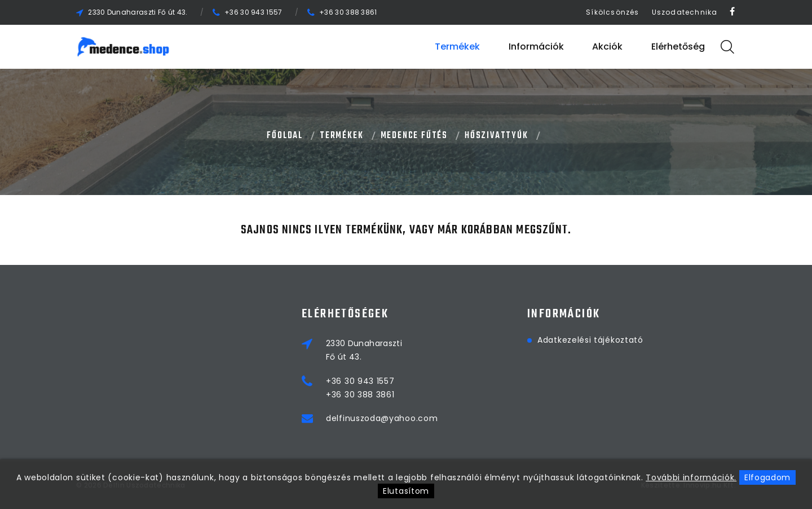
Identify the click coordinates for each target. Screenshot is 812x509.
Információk (536, 47)
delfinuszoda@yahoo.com (382, 418)
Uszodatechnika (685, 12)
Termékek (457, 47)
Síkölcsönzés (612, 12)
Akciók (607, 47)
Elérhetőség (678, 47)
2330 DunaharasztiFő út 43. (364, 350)
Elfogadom (767, 477)
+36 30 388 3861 (348, 12)
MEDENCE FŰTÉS (414, 136)
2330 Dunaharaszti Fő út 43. (138, 12)
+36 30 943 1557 (253, 12)
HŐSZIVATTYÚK (497, 136)
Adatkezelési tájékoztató (590, 340)
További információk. (691, 477)
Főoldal (285, 136)
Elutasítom (406, 491)
